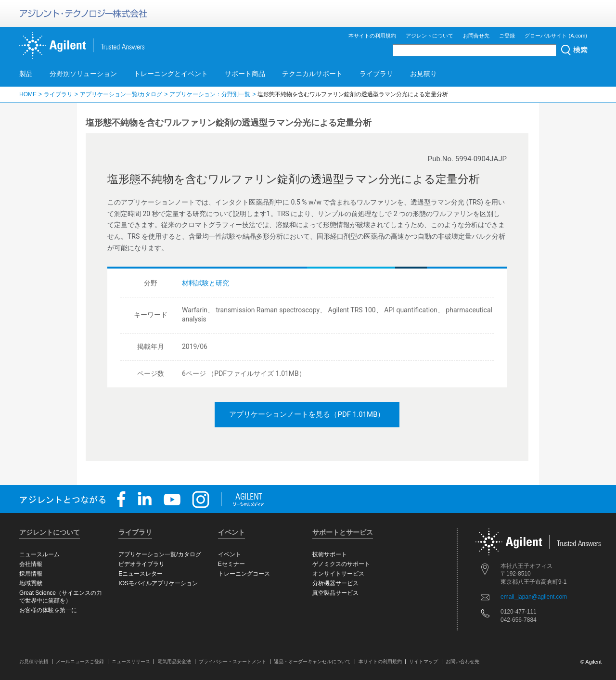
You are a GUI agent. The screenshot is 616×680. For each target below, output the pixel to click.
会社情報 (31, 564)
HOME (28, 94)
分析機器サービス (335, 583)
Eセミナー (231, 564)
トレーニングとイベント (171, 74)
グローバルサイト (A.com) (556, 36)
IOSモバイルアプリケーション (158, 583)
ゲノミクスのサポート (341, 564)
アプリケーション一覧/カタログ (121, 94)
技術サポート (330, 554)
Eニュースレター (141, 574)
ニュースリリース (131, 661)
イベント (230, 554)
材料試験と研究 (205, 283)
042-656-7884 (519, 620)
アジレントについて (430, 36)
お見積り (423, 74)
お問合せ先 (476, 36)
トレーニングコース (244, 574)
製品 (26, 74)
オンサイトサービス (338, 574)
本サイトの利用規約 (372, 36)
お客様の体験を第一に (48, 610)
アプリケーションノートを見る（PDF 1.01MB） (307, 414)
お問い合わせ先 (462, 661)
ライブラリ (376, 74)
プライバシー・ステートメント (232, 661)
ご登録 (507, 36)
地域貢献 (31, 583)
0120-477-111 (519, 612)
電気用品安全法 (174, 661)
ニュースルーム (39, 554)
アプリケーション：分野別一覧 (210, 94)
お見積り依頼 (34, 661)
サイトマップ (423, 661)
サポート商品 (245, 74)
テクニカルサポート (312, 74)
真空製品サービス (335, 593)
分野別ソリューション (83, 74)
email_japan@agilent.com (534, 597)
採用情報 (31, 574)
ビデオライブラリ (141, 564)
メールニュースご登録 (80, 661)
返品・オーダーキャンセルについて (312, 661)
